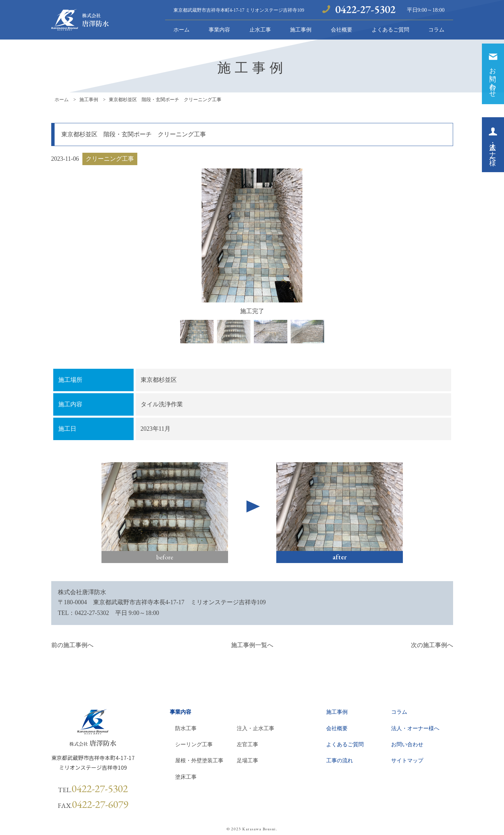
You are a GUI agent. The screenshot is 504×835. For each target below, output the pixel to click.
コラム (436, 30)
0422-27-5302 (365, 9)
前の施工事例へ (72, 645)
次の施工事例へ (432, 645)
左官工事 (247, 744)
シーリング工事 (194, 744)
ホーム (182, 30)
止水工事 (260, 30)
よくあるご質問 (390, 30)
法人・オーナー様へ (415, 728)
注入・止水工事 (256, 728)
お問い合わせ (407, 744)
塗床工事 (186, 777)
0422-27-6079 (100, 804)
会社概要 (342, 30)
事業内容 (219, 30)
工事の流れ (340, 760)
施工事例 (301, 30)
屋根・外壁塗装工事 (199, 760)
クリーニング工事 (110, 159)
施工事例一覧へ (252, 645)
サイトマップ (407, 760)
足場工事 (247, 760)
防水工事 (186, 728)
